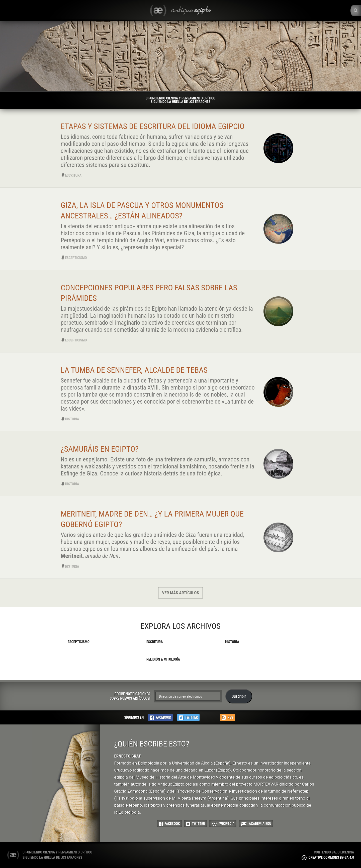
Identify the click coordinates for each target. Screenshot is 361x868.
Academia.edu (256, 824)
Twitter (189, 718)
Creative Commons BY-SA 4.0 (328, 857)
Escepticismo (76, 258)
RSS (228, 718)
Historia (72, 419)
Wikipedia (223, 824)
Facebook (160, 718)
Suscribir (239, 696)
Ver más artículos (180, 593)
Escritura (73, 175)
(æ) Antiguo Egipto (13, 855)
